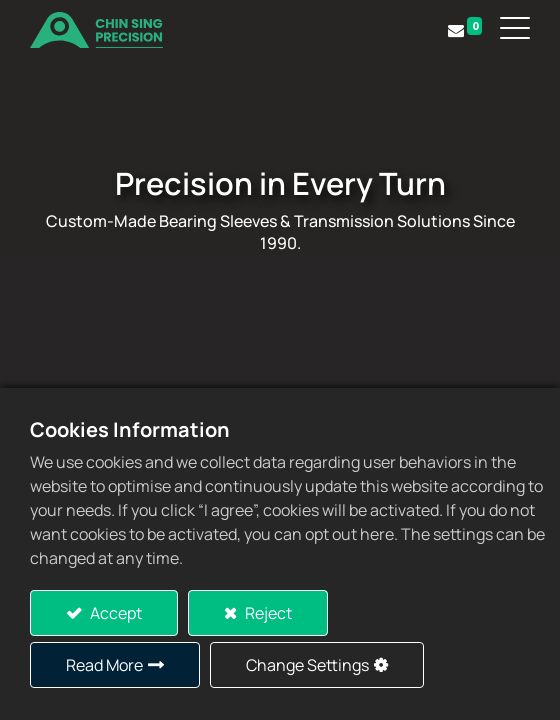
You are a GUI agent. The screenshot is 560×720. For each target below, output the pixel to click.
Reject (267, 613)
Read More (104, 665)
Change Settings (307, 665)
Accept (114, 613)
